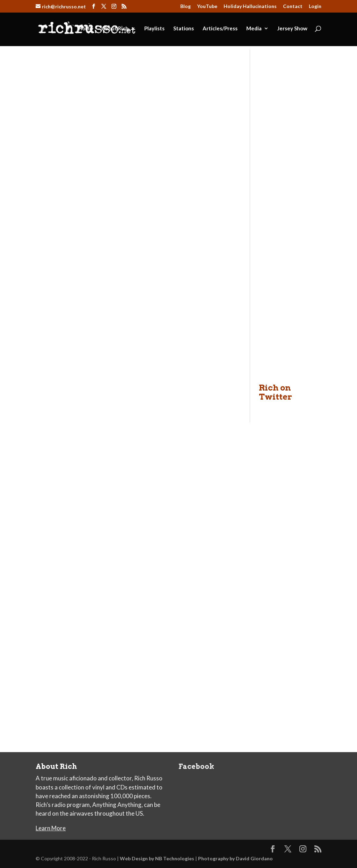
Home (85, 29)
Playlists (154, 29)
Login (315, 6)
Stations (184, 29)
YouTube (207, 6)
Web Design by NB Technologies (157, 858)
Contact (293, 6)
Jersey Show (292, 29)
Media (254, 29)
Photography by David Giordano (235, 858)
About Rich (115, 29)
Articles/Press (220, 29)
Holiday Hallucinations (250, 6)
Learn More (51, 828)
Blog (185, 6)
